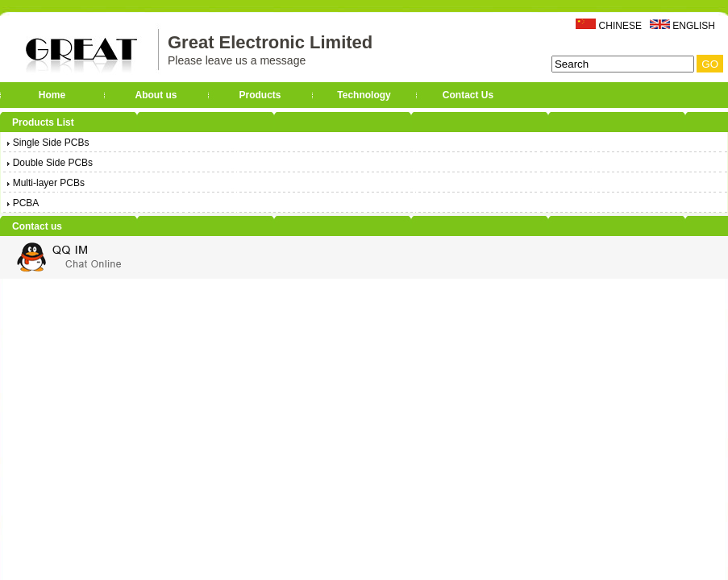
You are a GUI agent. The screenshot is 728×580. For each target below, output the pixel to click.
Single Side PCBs (47, 143)
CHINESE (620, 26)
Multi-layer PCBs (45, 183)
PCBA (22, 203)
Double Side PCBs (49, 163)
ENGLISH (694, 26)
